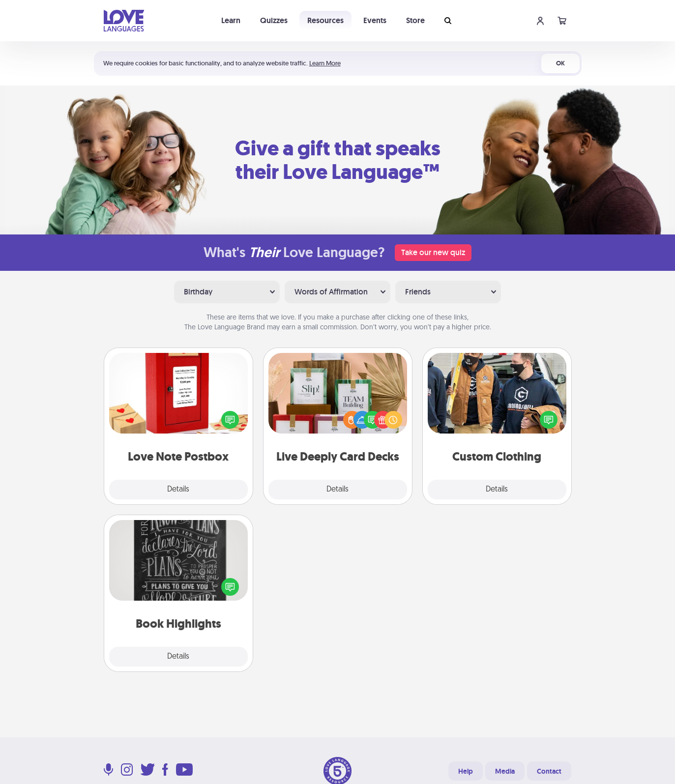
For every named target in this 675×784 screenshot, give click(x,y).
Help (466, 771)
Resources (325, 20)
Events (375, 20)
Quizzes (274, 20)
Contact (549, 771)
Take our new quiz (433, 252)
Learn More (325, 63)
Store (415, 20)
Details (178, 490)
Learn (231, 20)
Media (505, 771)
